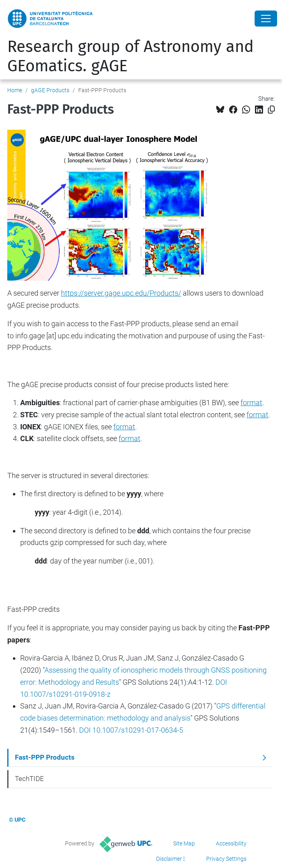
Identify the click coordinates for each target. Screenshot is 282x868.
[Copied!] (271, 110)
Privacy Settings (226, 859)
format (130, 438)
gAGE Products (50, 90)
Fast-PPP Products (45, 757)
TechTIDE (29, 779)
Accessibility (231, 843)
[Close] (266, 19)
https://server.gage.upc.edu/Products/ (121, 293)
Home (15, 90)
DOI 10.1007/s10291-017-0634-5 (131, 730)
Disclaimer (169, 859)
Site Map (184, 843)
